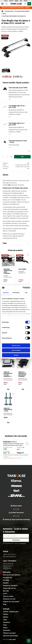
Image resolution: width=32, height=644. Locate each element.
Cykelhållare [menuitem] (7, 622)
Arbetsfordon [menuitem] (7, 630)
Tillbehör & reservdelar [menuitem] (9, 633)
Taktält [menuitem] (5, 620)
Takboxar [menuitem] (6, 614)
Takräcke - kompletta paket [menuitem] (11, 612)
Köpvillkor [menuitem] (6, 583)
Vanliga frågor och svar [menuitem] (9, 588)
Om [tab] (26, 292)
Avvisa (16, 355)
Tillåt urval (16, 350)
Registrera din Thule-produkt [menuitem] (11, 602)
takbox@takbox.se (11, 557)
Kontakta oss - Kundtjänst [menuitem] (10, 586)
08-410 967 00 (11, 554)
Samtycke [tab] (6, 292)
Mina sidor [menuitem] (6, 591)
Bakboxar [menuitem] (6, 617)
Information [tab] (16, 292)
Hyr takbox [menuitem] (6, 580)
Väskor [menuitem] (5, 625)
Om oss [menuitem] (5, 594)
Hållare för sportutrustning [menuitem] (10, 636)
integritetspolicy (23, 543)
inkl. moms (13, 639)
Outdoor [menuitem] (5, 628)
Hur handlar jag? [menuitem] (8, 578)
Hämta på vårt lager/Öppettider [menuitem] (12, 575)
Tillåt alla (16, 345)
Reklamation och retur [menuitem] (9, 599)
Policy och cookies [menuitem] (8, 596)
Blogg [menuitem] (5, 604)
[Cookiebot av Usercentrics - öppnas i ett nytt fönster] (23, 288)
